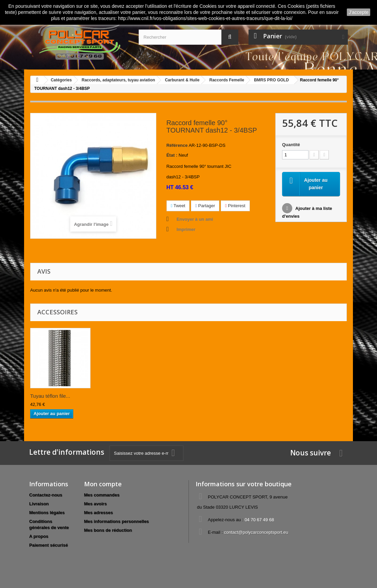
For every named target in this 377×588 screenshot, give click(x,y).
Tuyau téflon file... (50, 396)
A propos (39, 536)
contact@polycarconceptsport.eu (256, 532)
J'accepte (359, 12)
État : (172, 155)
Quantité (291, 145)
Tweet (178, 206)
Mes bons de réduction (108, 530)
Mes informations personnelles (116, 521)
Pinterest (235, 206)
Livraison (39, 504)
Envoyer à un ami (195, 219)
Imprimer (186, 229)
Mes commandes (102, 495)
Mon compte (103, 484)
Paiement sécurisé (48, 545)
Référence (177, 145)
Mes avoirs (95, 504)
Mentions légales (47, 513)
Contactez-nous (46, 495)
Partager (205, 206)
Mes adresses (98, 513)
